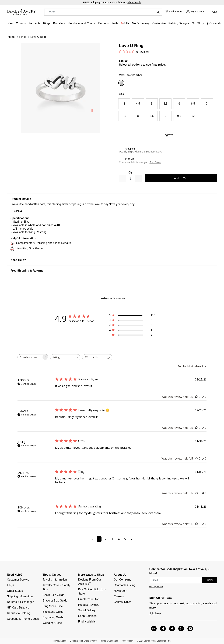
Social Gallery (87, 610)
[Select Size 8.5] (152, 116)
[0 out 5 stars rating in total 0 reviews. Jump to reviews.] (134, 52)
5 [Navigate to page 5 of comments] (125, 539)
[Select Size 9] (165, 116)
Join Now (155, 613)
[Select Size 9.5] (179, 116)
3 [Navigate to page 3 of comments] (112, 539)
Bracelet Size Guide (55, 601)
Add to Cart (181, 178)
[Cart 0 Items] (212, 12)
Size (121, 94)
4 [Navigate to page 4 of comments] (119, 539)
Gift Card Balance (18, 608)
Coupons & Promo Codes (23, 619)
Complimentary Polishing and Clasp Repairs (43, 243)
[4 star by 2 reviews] (132, 321)
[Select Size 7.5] (124, 116)
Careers (119, 596)
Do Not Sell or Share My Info (83, 641)
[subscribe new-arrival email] (176, 580)
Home (12, 37)
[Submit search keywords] (159, 12)
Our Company (122, 580)
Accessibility (127, 641)
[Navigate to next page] (131, 539)
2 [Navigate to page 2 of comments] (106, 539)
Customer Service (18, 580)
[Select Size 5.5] (165, 104)
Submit (209, 580)
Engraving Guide (53, 617)
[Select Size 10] (193, 116)
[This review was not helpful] (203, 397)
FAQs (10, 585)
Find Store (155, 162)
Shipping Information (20, 596)
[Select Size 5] (152, 104)
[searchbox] (30, 357)
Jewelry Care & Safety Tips (57, 587)
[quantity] (130, 179)
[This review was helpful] (197, 397)
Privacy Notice (156, 587)
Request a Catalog (19, 613)
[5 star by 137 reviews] (132, 316)
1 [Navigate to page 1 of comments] (99, 539)
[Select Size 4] (124, 104)
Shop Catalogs (87, 616)
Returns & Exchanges (21, 602)
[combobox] (103, 12)
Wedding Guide (52, 623)
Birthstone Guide (53, 612)
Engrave (168, 135)
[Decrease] (138, 179)
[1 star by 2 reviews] (132, 335)
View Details (134, 2)
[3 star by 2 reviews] (132, 325)
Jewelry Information (55, 580)
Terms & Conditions (109, 641)
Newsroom (120, 591)
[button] (195, 12)
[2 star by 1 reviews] (132, 330)
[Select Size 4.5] (138, 104)
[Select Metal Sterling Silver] (122, 83)
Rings (23, 37)
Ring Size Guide (53, 606)
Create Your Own (89, 599)
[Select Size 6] (179, 104)
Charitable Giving (125, 585)
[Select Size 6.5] (193, 104)
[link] (179, 23)
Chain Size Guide (53, 595)
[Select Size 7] (207, 104)
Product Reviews (89, 605)
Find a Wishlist (87, 622)
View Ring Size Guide (29, 248)
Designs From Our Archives (90, 582)
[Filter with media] (97, 357)
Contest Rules (123, 602)
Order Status (15, 591)
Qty (130, 172)
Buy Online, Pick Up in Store (93, 591)
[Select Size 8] (138, 116)
